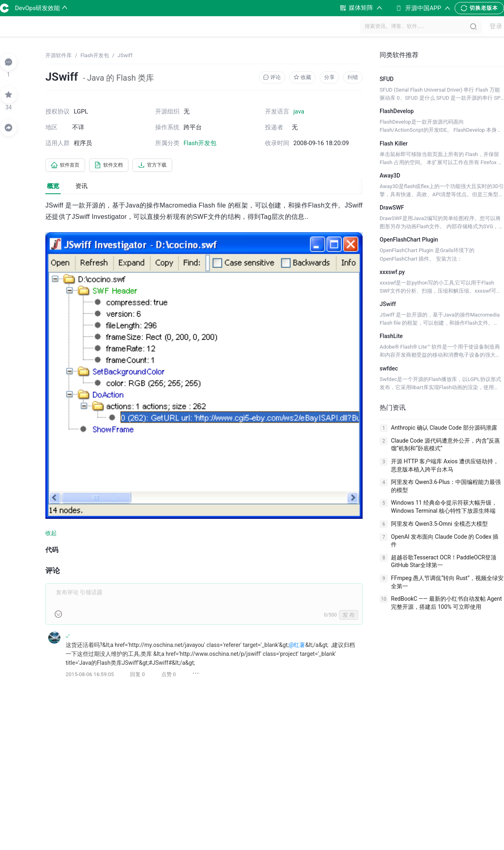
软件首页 (68, 166)
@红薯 (297, 646)
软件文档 (117, 166)
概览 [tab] (53, 187)
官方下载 (167, 166)
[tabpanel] (204, 446)
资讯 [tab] (81, 187)
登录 (492, 27)
